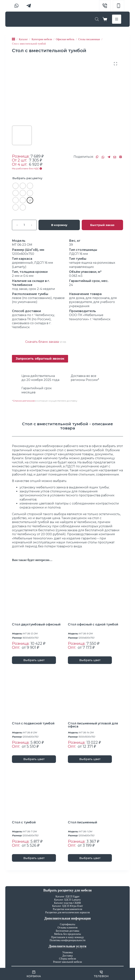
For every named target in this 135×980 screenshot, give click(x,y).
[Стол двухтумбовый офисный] (40, 595)
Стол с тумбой (24, 822)
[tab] (67, 426)
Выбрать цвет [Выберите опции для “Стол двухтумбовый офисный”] (34, 660)
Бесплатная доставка (67, 931)
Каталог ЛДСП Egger (67, 896)
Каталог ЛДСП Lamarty (67, 900)
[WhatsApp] (16, 6)
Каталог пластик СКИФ (67, 903)
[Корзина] (34, 974)
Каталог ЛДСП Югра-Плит (67, 906)
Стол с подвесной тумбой (33, 723)
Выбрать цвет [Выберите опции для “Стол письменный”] (90, 858)
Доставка (67, 956)
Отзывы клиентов (67, 928)
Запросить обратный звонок (40, 359)
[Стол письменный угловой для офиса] (95, 694)
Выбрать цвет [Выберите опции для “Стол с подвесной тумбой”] (34, 759)
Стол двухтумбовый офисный (36, 624)
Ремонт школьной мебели (67, 962)
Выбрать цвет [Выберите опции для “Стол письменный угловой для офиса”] (90, 759)
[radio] (16, 186)
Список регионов (24, 401)
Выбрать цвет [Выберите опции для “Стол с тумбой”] (34, 858)
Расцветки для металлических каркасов (68, 912)
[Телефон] (101, 974)
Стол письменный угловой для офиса (93, 725)
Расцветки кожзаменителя (68, 909)
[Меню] (117, 19)
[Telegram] (29, 6)
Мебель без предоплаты (67, 934)
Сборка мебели (67, 959)
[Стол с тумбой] (40, 793)
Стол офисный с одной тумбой (93, 624)
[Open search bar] (97, 19)
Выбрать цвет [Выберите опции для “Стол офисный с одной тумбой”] (90, 660)
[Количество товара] (24, 225)
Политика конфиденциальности (68, 940)
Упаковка (68, 952)
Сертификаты (68, 924)
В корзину (59, 225)
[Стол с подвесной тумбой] (40, 694)
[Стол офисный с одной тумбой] (95, 595)
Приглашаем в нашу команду (68, 937)
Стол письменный (83, 822)
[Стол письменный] (95, 793)
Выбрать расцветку (27, 178)
